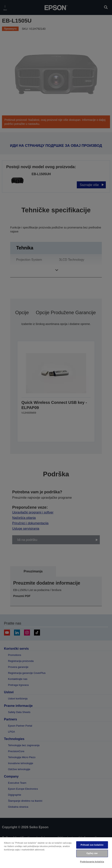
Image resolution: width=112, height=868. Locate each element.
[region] (56, 852)
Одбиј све (92, 853)
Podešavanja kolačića (92, 862)
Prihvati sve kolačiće (92, 845)
